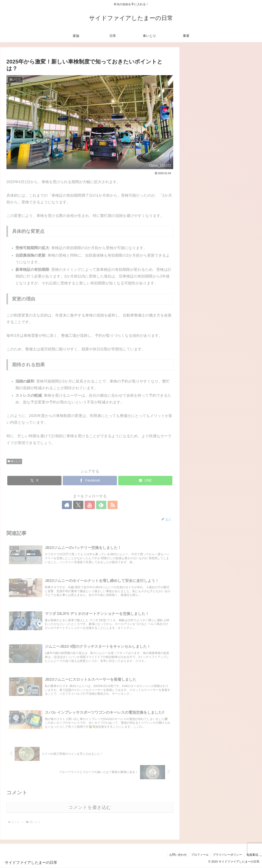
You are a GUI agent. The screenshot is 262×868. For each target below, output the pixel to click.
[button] (254, 60)
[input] (223, 60)
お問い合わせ (178, 855)
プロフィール (200, 855)
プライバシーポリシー (227, 855)
